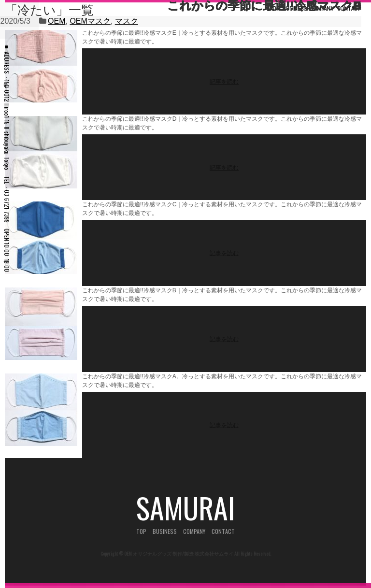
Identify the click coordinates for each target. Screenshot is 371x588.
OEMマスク (90, 21)
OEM (57, 21)
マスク (127, 21)
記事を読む (224, 81)
